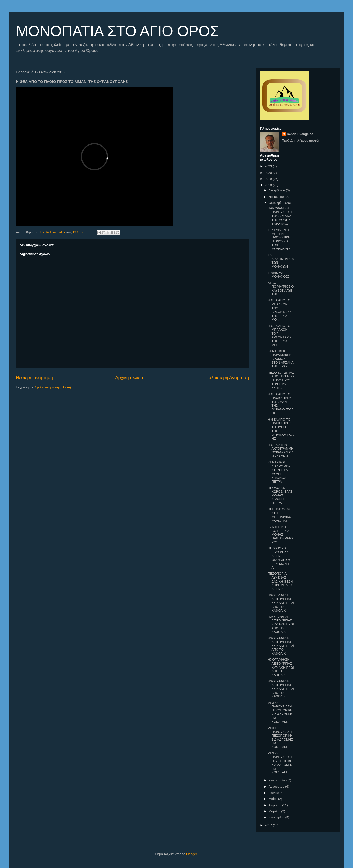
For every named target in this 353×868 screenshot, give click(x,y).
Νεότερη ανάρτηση (34, 378)
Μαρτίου (275, 811)
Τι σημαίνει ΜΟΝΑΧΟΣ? (278, 275)
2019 (269, 179)
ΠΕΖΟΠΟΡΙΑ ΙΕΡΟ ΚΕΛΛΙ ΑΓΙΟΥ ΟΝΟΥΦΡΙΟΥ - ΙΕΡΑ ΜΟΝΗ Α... (280, 558)
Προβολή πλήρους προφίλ (301, 141)
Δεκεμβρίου (277, 190)
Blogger (191, 854)
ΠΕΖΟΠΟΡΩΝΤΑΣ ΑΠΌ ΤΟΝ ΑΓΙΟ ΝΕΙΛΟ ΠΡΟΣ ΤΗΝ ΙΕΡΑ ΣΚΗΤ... (281, 380)
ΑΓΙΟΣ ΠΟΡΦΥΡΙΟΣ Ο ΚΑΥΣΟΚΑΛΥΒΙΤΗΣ (281, 288)
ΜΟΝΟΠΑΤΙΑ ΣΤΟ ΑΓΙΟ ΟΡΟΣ (117, 31)
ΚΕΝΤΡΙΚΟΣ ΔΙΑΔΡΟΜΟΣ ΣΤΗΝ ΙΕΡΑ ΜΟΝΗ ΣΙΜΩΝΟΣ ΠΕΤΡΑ (279, 472)
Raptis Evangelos (300, 134)
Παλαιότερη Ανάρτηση (227, 378)
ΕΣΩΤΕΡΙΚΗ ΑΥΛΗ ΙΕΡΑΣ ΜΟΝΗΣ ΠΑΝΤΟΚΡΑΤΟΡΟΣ (280, 534)
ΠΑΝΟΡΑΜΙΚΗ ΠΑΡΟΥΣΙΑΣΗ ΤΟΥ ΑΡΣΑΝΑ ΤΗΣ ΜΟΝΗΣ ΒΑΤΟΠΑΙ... (280, 216)
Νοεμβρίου (277, 197)
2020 (269, 173)
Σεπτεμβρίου (278, 780)
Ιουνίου (274, 793)
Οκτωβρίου (277, 203)
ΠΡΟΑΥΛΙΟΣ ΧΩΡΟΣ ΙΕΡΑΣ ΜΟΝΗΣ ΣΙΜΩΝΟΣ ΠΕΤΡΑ (280, 495)
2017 (269, 825)
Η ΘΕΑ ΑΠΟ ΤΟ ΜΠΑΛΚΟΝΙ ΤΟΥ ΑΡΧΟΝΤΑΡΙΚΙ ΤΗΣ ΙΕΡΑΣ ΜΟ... (280, 310)
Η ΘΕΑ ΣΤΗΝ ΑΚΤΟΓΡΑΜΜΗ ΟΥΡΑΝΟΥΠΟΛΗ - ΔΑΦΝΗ (281, 450)
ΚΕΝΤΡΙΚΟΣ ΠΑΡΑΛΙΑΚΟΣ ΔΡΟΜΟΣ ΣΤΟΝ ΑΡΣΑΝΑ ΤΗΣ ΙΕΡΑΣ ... (281, 359)
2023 (269, 166)
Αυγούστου (277, 787)
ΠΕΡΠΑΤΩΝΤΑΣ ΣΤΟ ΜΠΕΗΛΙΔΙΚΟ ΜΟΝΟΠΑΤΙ (279, 515)
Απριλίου (275, 805)
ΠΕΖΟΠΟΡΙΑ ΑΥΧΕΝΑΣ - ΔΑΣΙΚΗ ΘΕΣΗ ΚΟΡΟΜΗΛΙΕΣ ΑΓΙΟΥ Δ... (280, 581)
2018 (269, 185)
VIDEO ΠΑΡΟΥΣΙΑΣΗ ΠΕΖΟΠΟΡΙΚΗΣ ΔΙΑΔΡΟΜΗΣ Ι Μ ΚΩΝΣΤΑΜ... (280, 712)
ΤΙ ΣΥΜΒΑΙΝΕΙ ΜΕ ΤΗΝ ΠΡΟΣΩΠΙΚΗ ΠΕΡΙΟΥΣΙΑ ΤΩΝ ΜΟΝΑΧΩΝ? (279, 239)
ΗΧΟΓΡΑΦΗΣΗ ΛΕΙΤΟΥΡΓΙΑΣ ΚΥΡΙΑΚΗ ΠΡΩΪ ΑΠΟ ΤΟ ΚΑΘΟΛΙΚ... (281, 603)
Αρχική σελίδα (129, 378)
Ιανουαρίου (277, 817)
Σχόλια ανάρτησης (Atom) (53, 387)
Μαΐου (273, 799)
